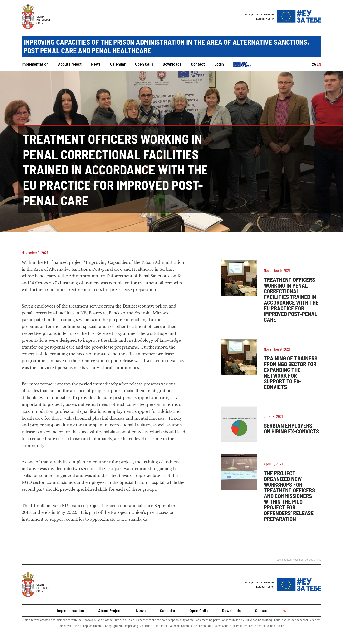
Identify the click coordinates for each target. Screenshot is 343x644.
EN (319, 64)
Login (219, 64)
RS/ (314, 64)
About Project (70, 64)
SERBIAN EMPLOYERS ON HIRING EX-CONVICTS (291, 428)
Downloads (172, 64)
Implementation (35, 64)
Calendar (118, 64)
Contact (198, 64)
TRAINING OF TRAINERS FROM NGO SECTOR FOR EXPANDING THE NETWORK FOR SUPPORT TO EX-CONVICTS (291, 372)
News (96, 64)
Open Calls (144, 64)
